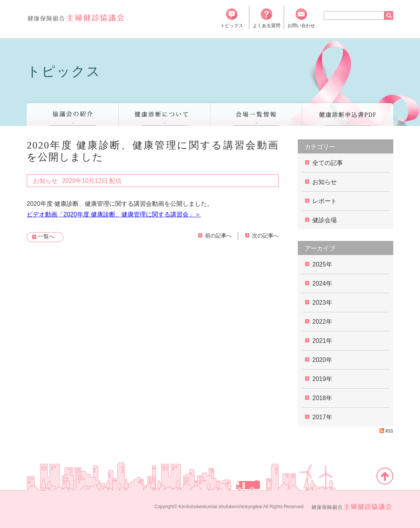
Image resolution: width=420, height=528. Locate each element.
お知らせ (325, 182)
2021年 (322, 341)
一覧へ (46, 236)
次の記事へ (265, 236)
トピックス (232, 18)
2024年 (322, 283)
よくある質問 (267, 18)
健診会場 (325, 220)
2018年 (322, 398)
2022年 (322, 322)
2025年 (322, 264)
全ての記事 (328, 163)
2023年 (322, 303)
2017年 (322, 417)
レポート (325, 201)
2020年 (322, 360)
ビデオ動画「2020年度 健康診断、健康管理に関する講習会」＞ (114, 214)
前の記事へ (218, 236)
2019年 (322, 379)
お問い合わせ (301, 18)
